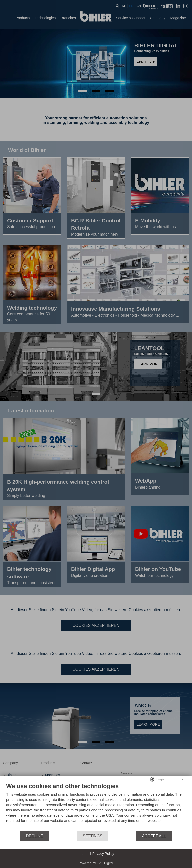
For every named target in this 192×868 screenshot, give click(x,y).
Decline (34, 836)
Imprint (83, 854)
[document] (96, 806)
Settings (93, 836)
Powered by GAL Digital (96, 863)
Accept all (154, 836)
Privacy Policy (103, 854)
